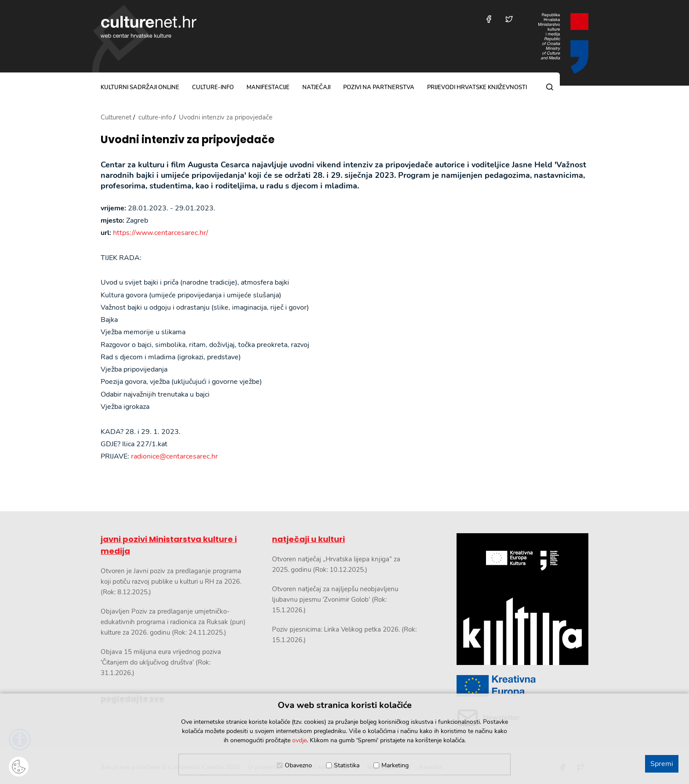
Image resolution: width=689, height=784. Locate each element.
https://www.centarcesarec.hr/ (161, 233)
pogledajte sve (132, 699)
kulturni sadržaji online (140, 87)
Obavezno (298, 765)
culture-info (213, 87)
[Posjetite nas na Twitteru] (509, 19)
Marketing (395, 765)
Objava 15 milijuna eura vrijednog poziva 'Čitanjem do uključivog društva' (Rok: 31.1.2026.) (161, 662)
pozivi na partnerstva (379, 87)
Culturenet (116, 117)
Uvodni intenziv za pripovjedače (188, 140)
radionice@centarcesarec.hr (174, 456)
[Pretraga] (550, 87)
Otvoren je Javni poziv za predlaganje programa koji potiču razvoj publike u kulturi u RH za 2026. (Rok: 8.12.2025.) (171, 582)
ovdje (299, 740)
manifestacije (268, 87)
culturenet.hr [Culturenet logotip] (149, 27)
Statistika (347, 765)
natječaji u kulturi (308, 539)
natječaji (316, 87)
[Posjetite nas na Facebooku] (489, 19)
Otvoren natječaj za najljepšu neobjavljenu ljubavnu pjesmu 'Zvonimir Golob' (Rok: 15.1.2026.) (335, 600)
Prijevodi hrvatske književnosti (477, 87)
